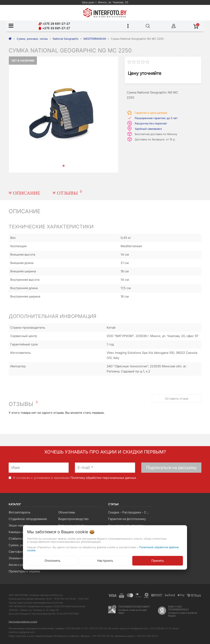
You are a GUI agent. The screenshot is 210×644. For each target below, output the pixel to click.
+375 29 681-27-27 (54, 24)
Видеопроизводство (73, 519)
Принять (158, 560)
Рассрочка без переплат (151, 123)
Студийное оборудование (28, 519)
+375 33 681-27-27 (54, 28)
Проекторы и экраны (24, 571)
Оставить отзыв (176, 399)
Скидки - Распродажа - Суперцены (130, 512)
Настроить (105, 560)
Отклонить (52, 560)
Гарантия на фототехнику (127, 519)
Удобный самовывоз (148, 129)
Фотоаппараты (19, 512)
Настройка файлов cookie (23, 622)
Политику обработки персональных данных (103, 478)
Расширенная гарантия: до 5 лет (156, 118)
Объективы (67, 512)
